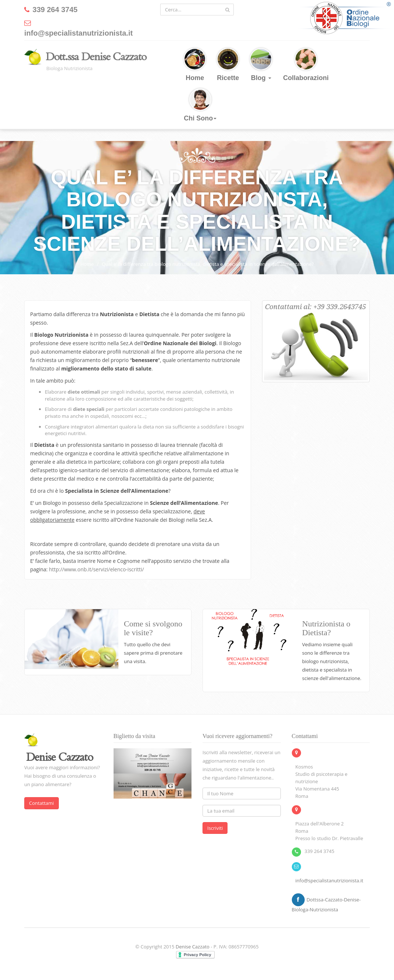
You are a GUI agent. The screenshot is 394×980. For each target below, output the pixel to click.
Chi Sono (200, 105)
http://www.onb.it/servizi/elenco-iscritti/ (96, 569)
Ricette (228, 65)
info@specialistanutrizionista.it (329, 880)
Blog (261, 65)
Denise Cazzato (193, 947)
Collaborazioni (306, 65)
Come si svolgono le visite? (153, 628)
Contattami (42, 803)
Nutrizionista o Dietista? (326, 628)
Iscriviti (215, 828)
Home (195, 65)
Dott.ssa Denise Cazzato (96, 57)
